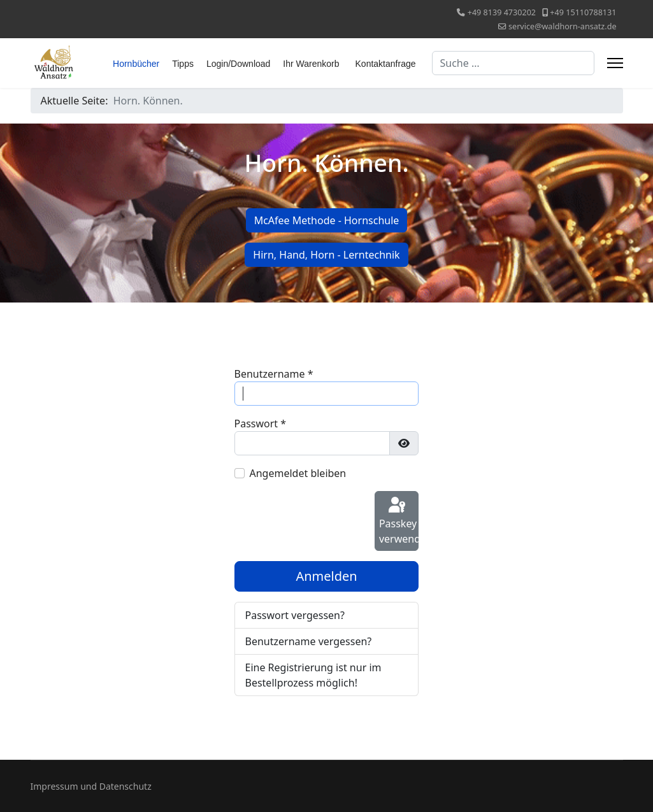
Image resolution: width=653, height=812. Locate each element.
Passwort (261, 424)
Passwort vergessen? (295, 615)
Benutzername (274, 374)
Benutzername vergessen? (309, 641)
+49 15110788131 (583, 12)
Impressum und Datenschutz (91, 786)
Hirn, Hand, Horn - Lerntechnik (326, 255)
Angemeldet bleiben (298, 473)
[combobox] (513, 63)
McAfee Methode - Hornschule (327, 220)
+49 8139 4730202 (502, 12)
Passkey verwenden (399, 521)
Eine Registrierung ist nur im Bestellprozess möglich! (313, 675)
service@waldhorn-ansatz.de (563, 26)
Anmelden (326, 576)
